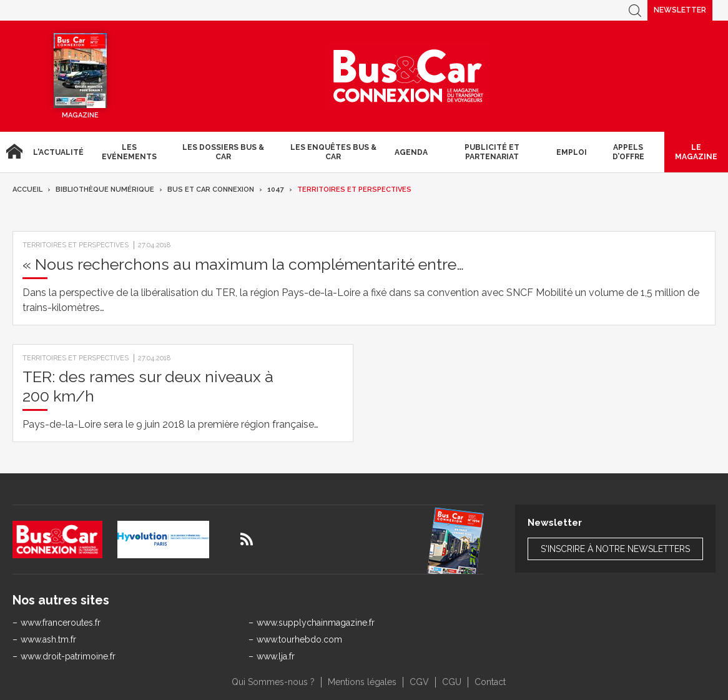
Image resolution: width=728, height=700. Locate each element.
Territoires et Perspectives (354, 190)
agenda (411, 152)
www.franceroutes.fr (61, 623)
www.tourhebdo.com (299, 639)
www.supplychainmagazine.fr (316, 623)
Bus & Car (408, 76)
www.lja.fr (276, 656)
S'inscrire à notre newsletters (615, 549)
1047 (276, 190)
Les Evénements (129, 152)
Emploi (572, 152)
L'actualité (58, 152)
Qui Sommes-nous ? (273, 682)
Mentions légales (362, 682)
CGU (452, 682)
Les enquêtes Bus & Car (333, 152)
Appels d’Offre (628, 152)
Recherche (635, 10)
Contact (490, 682)
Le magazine (696, 152)
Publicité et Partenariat (492, 152)
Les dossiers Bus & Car (223, 152)
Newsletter (680, 10)
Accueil (14, 152)
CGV (419, 682)
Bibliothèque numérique (105, 190)
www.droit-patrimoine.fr (68, 656)
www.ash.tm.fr (48, 639)
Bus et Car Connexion (211, 190)
